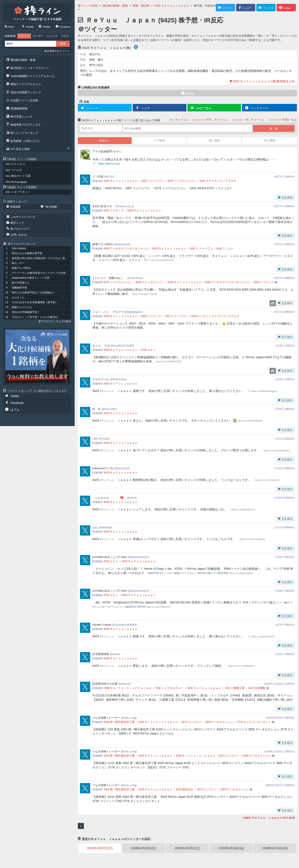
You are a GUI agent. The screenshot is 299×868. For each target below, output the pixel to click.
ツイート (24, 36)
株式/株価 (268, 818)
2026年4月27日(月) (100, 848)
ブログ (65, 36)
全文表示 (287, 198)
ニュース (52, 36)
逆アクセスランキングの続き (55, 321)
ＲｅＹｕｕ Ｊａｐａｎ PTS (193, 120)
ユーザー (38, 36)
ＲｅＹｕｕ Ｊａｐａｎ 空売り (271, 120)
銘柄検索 (10, 36)
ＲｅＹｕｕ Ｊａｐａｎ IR (231, 120)
